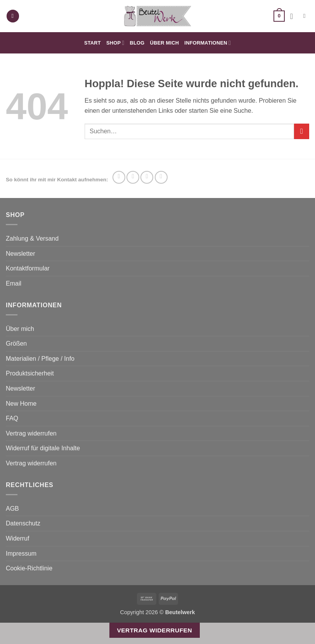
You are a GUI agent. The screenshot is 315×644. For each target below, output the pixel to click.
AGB (12, 509)
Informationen (208, 43)
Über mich (165, 43)
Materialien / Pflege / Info (40, 359)
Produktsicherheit (30, 373)
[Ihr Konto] (294, 16)
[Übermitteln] (302, 131)
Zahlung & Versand (32, 238)
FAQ (12, 418)
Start (93, 43)
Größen (16, 344)
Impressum (21, 554)
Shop (115, 43)
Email (14, 283)
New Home (21, 404)
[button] (13, 16)
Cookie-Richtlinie (29, 568)
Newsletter (21, 254)
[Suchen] (306, 16)
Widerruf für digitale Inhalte (43, 448)
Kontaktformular (28, 268)
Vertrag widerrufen (31, 433)
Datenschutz (23, 523)
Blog (137, 43)
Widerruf (17, 538)
